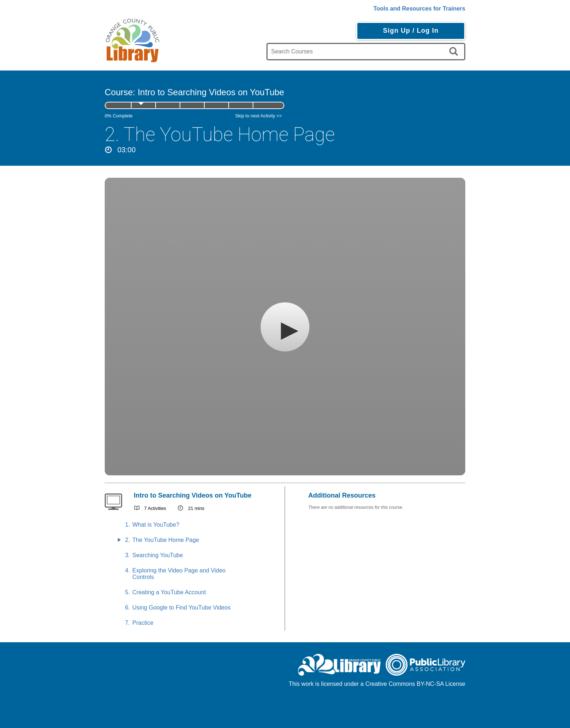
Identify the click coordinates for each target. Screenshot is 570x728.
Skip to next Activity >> (259, 116)
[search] (455, 52)
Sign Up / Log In (411, 31)
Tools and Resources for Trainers (419, 9)
